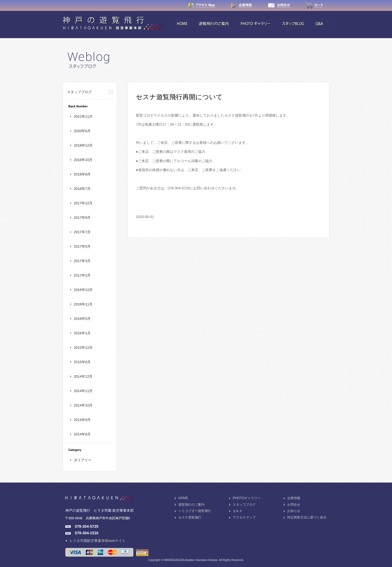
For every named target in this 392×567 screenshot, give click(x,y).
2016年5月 (82, 319)
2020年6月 (82, 131)
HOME (183, 498)
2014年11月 (83, 391)
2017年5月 (82, 246)
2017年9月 (82, 218)
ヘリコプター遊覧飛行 (195, 511)
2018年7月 (82, 189)
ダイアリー (83, 460)
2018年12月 (83, 145)
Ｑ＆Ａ (238, 511)
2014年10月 (83, 405)
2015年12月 (83, 348)
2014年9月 (82, 420)
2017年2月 (82, 275)
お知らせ (294, 511)
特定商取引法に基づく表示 (307, 517)
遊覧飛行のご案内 (191, 505)
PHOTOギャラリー (247, 498)
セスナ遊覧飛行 (190, 517)
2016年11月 (83, 304)
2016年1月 (82, 333)
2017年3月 (82, 261)
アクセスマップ (244, 517)
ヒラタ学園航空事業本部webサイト (97, 541)
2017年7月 (82, 232)
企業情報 (294, 498)
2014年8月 (82, 434)
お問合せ (294, 505)
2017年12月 (83, 203)
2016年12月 (83, 290)
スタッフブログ (79, 92)
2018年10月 (83, 160)
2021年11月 (83, 116)
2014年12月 (83, 376)
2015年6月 (82, 362)
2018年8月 (82, 174)
